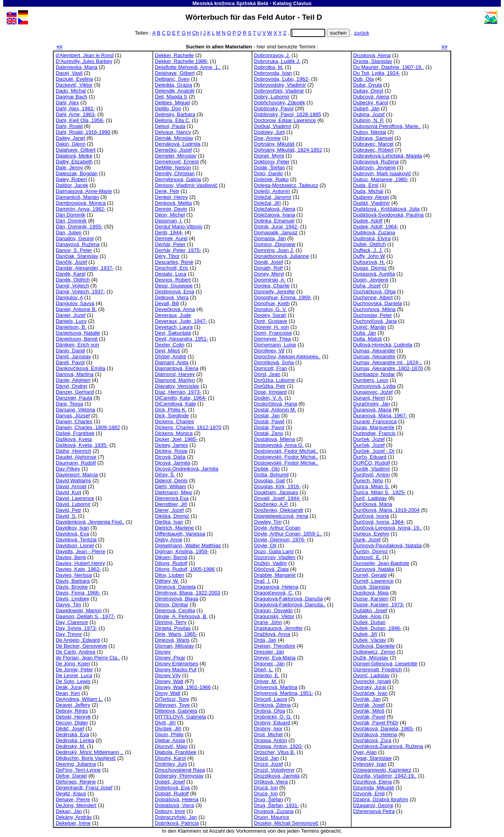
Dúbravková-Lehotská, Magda (388, 156)
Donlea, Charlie (272, 286)
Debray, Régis (72, 711)
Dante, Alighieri (73, 380)
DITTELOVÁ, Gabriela (180, 717)
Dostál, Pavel (269, 421)
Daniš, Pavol (70, 362)
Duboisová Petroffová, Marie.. (387, 126)
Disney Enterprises (176, 664)
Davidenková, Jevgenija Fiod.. (90, 522)
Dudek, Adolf (368, 221)
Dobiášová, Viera (174, 805)
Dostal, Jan (267, 416)
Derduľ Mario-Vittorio (179, 227)
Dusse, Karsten (371, 599)
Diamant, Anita (171, 362)
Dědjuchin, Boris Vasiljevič (86, 758)
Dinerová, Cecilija (175, 610)
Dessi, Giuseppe (174, 286)
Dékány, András (74, 817)
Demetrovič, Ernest (177, 162)
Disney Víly (168, 675)
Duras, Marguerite (374, 427)
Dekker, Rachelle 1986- (182, 61)
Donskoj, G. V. (270, 309)
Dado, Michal (71, 91)
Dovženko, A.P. (271, 504)
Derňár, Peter (170, 244)
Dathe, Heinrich (73, 451)
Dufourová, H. (369, 262)
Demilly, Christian (175, 173)
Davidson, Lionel (75, 545)
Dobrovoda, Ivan (273, 73)
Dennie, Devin (171, 209)
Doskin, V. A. (269, 398)
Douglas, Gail (270, 481)
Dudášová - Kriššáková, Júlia (386, 209)
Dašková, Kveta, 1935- (82, 445)
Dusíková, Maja (371, 593)
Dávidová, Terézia (76, 540)
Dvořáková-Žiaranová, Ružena (388, 746)
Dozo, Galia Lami (274, 551)
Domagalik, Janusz (276, 232)
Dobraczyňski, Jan (176, 817)
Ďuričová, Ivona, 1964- (379, 522)
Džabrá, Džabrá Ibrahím (381, 799)
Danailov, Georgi (75, 238)
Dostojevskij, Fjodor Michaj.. (286, 463)
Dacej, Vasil (69, 73)
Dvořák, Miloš (369, 711)
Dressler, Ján (269, 652)
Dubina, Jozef (369, 114)
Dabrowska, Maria (76, 67)
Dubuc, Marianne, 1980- (381, 179)
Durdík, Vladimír (372, 469)
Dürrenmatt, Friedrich (378, 669)
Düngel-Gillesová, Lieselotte (385, 664)
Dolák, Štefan (270, 168)
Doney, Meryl (269, 274)
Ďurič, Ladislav (370, 498)
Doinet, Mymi (269, 156)
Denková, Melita (173, 203)
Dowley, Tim (268, 522)
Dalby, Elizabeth (74, 162)
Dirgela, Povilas (173, 628)
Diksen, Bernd (171, 557)
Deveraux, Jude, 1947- (181, 321)
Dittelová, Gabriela (176, 711)
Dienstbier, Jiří (171, 504)
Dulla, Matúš (368, 339)
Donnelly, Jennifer (274, 292)
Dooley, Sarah (270, 315)
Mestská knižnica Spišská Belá (230, 3)
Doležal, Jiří (267, 203)
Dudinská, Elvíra (372, 238)
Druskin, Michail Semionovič (286, 823)
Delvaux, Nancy (173, 132)
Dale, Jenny (69, 168)
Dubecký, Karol (371, 103)
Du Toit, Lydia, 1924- (377, 73)
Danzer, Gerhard (75, 392)
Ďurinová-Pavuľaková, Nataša (387, 545)
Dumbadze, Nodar (374, 374)
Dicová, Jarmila (172, 463)
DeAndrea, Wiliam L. (79, 699)
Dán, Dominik (71, 221)
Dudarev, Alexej (371, 197)
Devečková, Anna (175, 309)
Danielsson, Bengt (76, 339)
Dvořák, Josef (369, 705)
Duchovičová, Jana (375, 321)
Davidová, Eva (72, 534)
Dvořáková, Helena (375, 734)
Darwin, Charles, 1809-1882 (88, 427)
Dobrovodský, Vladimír (280, 85)
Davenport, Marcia (77, 475)
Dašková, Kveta (74, 439)
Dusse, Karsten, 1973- (379, 605)
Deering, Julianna (76, 764)
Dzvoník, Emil (369, 793)
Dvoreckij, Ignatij (372, 681)
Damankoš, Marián (77, 197)
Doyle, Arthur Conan (277, 528)
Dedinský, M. (70, 746)
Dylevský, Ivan (370, 764)
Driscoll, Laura (271, 699)
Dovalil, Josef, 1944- (277, 498)
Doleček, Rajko (271, 179)
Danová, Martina (74, 374)
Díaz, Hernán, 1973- (178, 392)
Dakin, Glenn (70, 144)
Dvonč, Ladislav (372, 675)
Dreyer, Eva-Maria (275, 658)
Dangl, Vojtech (72, 286)
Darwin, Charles (74, 421)
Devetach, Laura (174, 327)
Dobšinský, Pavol (274, 108)
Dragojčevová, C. (274, 593)
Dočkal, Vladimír (273, 126)
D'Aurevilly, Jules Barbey (84, 61)
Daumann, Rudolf (76, 463)
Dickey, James (171, 445)
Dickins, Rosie (171, 451)
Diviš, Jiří (165, 723)
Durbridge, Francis (374, 433)
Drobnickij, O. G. (273, 717)
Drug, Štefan (269, 799)
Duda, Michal (368, 191)
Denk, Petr (167, 191)
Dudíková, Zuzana (374, 232)
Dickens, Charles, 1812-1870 (188, 427)
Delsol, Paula (170, 126)
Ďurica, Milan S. (372, 486)
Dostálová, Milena (274, 439)
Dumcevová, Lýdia (374, 386)
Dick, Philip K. (171, 410)
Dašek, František (75, 433)
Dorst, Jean (267, 374)
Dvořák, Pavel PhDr (376, 723)
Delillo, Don (168, 108)
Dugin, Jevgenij (371, 280)
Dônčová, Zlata (271, 569)
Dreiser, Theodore (275, 646)
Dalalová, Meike (74, 156)
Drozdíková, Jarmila (277, 776)
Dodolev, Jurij (269, 132)
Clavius (303, 3)
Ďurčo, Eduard (370, 457)
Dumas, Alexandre (374, 356)
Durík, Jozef (367, 540)
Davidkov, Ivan (72, 528)
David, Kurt (68, 492)
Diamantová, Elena (177, 368)
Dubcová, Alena (371, 97)
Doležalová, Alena (275, 209)
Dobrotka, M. (269, 67)
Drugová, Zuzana (274, 811)
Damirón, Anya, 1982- (81, 209)
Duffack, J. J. (368, 250)
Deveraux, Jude (173, 315)
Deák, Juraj (69, 687)
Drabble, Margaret (275, 575)
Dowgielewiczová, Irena (281, 516)
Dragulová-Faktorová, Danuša (288, 599)
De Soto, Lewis (73, 681)
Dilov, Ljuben (170, 575)
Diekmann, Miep (173, 492)
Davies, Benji (71, 557)
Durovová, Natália (374, 569)
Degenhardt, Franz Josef (84, 788)
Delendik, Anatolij (175, 91)
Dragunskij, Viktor (274, 616)
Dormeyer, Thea (272, 339)
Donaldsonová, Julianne (282, 256)
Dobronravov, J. (272, 55)
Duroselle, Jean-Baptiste (381, 563)
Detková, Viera (172, 297)
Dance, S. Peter (74, 250)
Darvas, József (73, 416)
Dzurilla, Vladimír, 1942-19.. (385, 776)
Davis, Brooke (72, 587)
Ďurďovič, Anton (372, 475)
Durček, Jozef (369, 439)
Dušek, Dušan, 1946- (377, 628)
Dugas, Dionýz (370, 268)
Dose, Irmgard (270, 392)
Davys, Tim (68, 605)
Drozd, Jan (266, 758)
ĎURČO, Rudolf (372, 463)
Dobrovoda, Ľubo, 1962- (282, 79)
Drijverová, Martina (276, 687)
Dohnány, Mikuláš (274, 144)
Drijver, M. (266, 681)
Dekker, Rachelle (174, 55)
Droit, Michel (268, 734)
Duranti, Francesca (375, 421)
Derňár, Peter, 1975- (178, 250)
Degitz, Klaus (71, 793)
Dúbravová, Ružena (376, 162)
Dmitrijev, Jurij (171, 764)
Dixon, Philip (169, 734)
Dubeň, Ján (366, 108)
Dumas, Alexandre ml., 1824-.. (388, 362)
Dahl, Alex (67, 103)
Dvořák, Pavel (369, 717)
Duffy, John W (369, 256)
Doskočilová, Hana (275, 404)
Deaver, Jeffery (73, 705)
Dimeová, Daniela (175, 587)
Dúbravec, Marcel (373, 144)
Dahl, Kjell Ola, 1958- (80, 120)
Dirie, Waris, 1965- (176, 634)
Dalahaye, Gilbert (75, 150)
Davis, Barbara (73, 581)
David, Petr (68, 510)
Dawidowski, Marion (79, 610)
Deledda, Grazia (173, 85)
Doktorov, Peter (272, 162)
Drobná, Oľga (270, 711)
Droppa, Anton (271, 740)
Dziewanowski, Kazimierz (382, 770)
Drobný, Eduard (272, 723)
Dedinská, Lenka (75, 740)
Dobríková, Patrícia (177, 823)
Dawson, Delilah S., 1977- (85, 616)
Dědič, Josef (70, 729)
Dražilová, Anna (272, 634)
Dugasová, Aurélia (374, 274)
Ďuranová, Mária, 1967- (380, 416)
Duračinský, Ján (372, 404)
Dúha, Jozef (367, 286)
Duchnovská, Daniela (378, 303)
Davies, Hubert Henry (80, 563)
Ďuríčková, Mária (373, 504)
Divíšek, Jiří (168, 729)
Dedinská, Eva (72, 734)
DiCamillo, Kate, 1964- (181, 398)
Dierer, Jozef (169, 510)
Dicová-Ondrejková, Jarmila (186, 469)
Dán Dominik (70, 215)
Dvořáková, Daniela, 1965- (384, 729)
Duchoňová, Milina (374, 309)
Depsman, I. (169, 221)
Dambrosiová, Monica (81, 203)
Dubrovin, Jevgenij (374, 168)
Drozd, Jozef (269, 764)
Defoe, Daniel (71, 776)
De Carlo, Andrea (75, 652)
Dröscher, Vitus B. (275, 752)
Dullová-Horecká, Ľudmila (383, 345)
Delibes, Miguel (172, 103)
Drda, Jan (265, 640)
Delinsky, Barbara (175, 114)
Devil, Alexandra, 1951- (182, 339)
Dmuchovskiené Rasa (180, 770)
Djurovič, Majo (171, 746)
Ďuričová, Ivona (371, 516)
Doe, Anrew (267, 138)
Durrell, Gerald (370, 575)
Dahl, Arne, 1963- (76, 114)
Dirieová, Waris (172, 640)
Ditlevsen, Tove (172, 705)
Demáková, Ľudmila (178, 144)
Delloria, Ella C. (172, 120)
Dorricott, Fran (271, 368)
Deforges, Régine (76, 782)
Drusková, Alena (372, 55)
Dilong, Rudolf (171, 563)
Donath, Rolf (268, 268)
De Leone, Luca (74, 675)
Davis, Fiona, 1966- (78, 593)
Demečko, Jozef (173, 150)
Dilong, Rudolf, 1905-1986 (185, 569)
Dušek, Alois (367, 616)
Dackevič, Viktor (74, 85)
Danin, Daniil (70, 351)
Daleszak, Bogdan (76, 173)
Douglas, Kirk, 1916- (277, 486)
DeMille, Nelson (173, 168)
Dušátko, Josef (370, 610)
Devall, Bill (167, 303)
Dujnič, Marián (370, 327)
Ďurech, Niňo (368, 481)
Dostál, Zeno (269, 433)
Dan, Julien (69, 232)
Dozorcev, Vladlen (275, 557)
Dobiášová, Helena (177, 799)
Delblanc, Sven (172, 79)
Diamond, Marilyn (175, 380)
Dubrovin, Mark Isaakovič (382, 173)
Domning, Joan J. (274, 250)
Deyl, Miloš (167, 351)
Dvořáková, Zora (372, 740)
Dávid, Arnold (71, 486)
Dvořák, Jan (367, 699)
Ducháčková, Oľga (374, 292)
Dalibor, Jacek (72, 185)
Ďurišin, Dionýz (371, 551)
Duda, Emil (366, 185)
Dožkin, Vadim (271, 563)
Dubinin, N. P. (369, 120)
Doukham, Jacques (276, 492)
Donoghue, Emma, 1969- (283, 297)
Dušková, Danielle (374, 646)
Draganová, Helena (276, 587)
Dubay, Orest (368, 91)
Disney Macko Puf (176, 669)
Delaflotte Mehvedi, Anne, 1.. (188, 67)
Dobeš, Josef (170, 782)
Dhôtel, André (170, 356)
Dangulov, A (69, 297)
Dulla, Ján (365, 333)
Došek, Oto (267, 469)
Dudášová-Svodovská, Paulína (388, 215)
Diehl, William (170, 486)
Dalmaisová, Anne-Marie (84, 191)
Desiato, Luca (170, 274)
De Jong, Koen (73, 664)
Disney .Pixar (170, 658)
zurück (362, 33)
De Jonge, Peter (74, 669)
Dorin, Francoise (273, 333)
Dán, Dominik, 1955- (79, 227)
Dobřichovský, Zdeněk (280, 103)
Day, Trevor (69, 634)
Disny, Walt (168, 693)
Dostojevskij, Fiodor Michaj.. (286, 457)
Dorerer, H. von (271, 327)
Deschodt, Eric (171, 268)
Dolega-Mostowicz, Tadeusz (286, 185)
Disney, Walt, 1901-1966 (183, 687)
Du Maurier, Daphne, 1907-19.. (389, 67)
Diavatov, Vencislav (177, 386)
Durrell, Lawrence (373, 581)
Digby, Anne (169, 540)
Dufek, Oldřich (370, 244)
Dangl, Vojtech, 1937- (80, 292)
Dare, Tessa (69, 404)
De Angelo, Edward (78, 640)
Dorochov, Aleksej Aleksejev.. (287, 356)
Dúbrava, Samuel (373, 138)
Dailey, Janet (70, 138)
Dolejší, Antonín (272, 191)
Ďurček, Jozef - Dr (374, 451)
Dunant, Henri (369, 398)
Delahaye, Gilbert (175, 73)
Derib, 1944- (169, 232)
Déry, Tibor (167, 256)
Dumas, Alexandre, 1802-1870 (388, 368)
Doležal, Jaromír (273, 197)
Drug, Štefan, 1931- (276, 805)
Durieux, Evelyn (371, 534)
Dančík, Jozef (71, 262)
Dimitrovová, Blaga (176, 599)
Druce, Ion (266, 793)
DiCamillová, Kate (175, 404)
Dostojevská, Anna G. (279, 445)
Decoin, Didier (72, 723)
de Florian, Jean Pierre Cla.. (88, 658)
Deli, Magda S (171, 97)
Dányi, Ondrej (71, 386)
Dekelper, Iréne (73, 823)
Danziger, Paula (74, 398)
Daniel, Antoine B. (76, 309)
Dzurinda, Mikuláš (374, 788)
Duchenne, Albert (373, 297)
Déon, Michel (170, 215)
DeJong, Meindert (76, 805)
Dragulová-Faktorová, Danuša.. (290, 605)
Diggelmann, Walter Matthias (188, 545)
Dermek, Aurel (171, 238)
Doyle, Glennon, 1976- (280, 540)
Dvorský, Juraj (370, 687)
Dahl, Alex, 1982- (75, 108)
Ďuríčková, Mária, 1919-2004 (386, 510)
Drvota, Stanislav (373, 61)
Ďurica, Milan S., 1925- (379, 492)
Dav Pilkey (68, 469)
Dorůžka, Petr (270, 386)
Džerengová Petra (374, 811)
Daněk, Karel (70, 274)
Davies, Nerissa (74, 575)
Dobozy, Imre (170, 811)
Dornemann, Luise (275, 345)
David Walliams (73, 481)
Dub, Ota (363, 79)
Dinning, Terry (171, 622)
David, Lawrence (75, 498)
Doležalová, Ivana (274, 215)
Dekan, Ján (69, 811)
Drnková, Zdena (272, 705)
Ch (195, 33)
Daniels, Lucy (71, 321)
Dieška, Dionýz (172, 516)
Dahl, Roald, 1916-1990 (83, 132)
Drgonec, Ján (269, 664)
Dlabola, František (176, 752)
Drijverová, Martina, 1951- (284, 693)
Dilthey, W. (167, 581)
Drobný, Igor (268, 729)
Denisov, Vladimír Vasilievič (186, 185)
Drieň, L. (264, 669)
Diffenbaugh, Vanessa (180, 534)
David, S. (66, 516)
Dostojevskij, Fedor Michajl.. (286, 451)
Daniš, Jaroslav (73, 356)
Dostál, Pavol (269, 427)
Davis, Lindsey (72, 599)
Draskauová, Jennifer (278, 628)
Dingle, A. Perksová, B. (181, 616)
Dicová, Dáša (170, 457)
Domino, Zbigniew (275, 244)
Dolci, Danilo (269, 173)
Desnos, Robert (173, 280)
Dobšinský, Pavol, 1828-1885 (288, 114)
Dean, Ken (68, 693)
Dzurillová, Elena (372, 782)
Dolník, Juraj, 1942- (276, 227)
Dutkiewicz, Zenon (374, 652)
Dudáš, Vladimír (372, 203)
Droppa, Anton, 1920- (279, 746)
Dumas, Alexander (374, 351)
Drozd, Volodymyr (274, 770)
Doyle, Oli (265, 545)
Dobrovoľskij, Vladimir (279, 91)
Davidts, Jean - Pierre (80, 551)
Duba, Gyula (368, 85)
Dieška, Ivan (169, 522)
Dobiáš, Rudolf (172, 793)
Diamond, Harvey (175, 374)
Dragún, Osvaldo (273, 610)
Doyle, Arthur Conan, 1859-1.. (288, 534)
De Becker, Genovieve (81, 646)
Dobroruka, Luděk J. (277, 61)
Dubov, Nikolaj (370, 132)
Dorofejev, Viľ (269, 351)
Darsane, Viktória (75, 410)
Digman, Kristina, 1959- (182, 551)
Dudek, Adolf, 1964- (376, 227)
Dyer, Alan (365, 752)
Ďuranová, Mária (372, 410)
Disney (163, 652)
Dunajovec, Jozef (373, 392)
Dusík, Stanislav (372, 587)
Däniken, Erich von (77, 345)
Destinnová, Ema (174, 292)
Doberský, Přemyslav (179, 776)
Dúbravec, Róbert (373, 150)
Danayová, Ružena (78, 244)
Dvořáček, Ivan (370, 693)
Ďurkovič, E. (367, 557)
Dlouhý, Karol (170, 758)
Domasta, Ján (270, 238)
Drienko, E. (267, 675)
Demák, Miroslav (174, 138)
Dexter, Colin (170, 345)
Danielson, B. (71, 327)
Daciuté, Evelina (74, 79)
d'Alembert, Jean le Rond (84, 55)
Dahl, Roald (69, 126)
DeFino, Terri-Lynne (78, 770)
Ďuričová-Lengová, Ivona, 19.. (388, 528)
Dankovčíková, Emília (80, 368)
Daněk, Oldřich (73, 280)
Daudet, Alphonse (76, 457)
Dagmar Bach (71, 97)
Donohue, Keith (272, 303)
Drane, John (268, 622)
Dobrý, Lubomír (272, 97)
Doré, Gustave (271, 321)
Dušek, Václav (370, 640)
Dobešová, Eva (172, 788)
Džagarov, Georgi (373, 805)
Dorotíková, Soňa (274, 362)
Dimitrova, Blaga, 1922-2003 (187, 593)
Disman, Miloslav (174, 646)
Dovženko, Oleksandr (279, 510)
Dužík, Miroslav (371, 658)
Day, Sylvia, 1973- (76, 628)
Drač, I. (262, 581)
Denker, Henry (171, 197)
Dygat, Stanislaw (372, 758)
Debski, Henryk (73, 717)
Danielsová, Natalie (78, 333)
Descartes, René (174, 262)
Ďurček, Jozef (369, 445)
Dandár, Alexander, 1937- (85, 268)
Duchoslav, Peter (373, 315)
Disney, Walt (169, 681)
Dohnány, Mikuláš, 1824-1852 (288, 150)
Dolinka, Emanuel (274, 221)
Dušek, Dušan (369, 622)
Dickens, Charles (174, 421)
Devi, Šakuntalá (173, 333)
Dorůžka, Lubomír (274, 380)
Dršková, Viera (271, 782)
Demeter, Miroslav (176, 156)
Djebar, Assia (170, 740)
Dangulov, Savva (75, 303)
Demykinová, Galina (178, 179)
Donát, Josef (269, 262)
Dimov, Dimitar (171, 605)
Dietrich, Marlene (174, 528)
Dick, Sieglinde (172, 416)
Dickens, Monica (174, 433)
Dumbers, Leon (371, 380)
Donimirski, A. (270, 280)
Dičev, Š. (165, 475)
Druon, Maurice (272, 817)
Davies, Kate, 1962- (78, 569)
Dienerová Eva (172, 498)
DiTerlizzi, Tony (172, 699)
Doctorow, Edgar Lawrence (285, 120)
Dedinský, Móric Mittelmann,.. (89, 752)
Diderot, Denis (171, 481)
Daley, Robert (71, 179)
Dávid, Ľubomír (73, 504)
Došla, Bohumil (271, 475)
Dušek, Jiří (365, 634)
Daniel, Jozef (70, 315)
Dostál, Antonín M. (275, 410)
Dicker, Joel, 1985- (176, 439)
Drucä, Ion (266, 788)
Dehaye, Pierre (73, 799)
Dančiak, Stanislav (77, 256)
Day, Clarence (72, 622)
